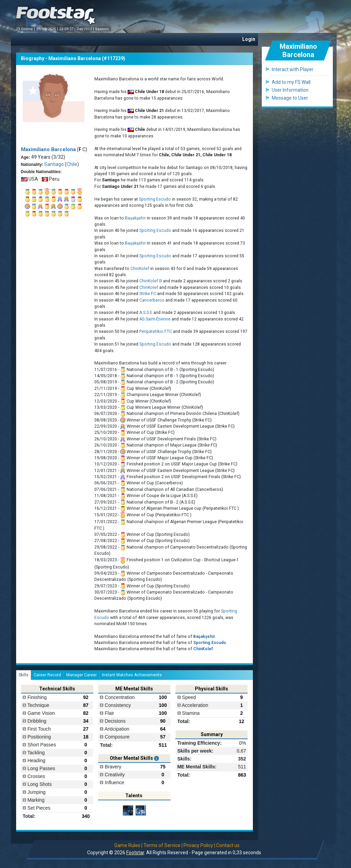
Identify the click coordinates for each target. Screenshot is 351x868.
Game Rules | (128, 845)
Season (102, 29)
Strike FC (148, 294)
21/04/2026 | (48, 29)
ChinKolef (140, 269)
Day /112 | (86, 29)
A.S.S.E (146, 313)
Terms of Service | (163, 845)
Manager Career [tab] (81, 675)
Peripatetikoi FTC (156, 331)
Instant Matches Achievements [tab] (132, 675)
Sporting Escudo (155, 199)
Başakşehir (135, 218)
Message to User (290, 98)
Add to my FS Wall (291, 82)
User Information (290, 90)
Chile (72, 164)
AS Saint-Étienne (155, 319)
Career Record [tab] (47, 675)
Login (249, 39)
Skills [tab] (24, 675)
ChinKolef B (151, 281)
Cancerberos (152, 300)
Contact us (228, 845)
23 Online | (26, 29)
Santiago (54, 164)
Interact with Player (293, 69)
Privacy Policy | (199, 845)
